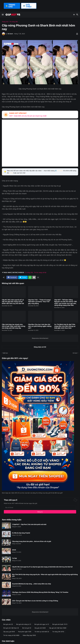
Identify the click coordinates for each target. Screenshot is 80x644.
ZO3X (14, 550)
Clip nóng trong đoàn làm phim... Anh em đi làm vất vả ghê (32, 541)
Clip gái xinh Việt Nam (58, 628)
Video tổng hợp (29, 635)
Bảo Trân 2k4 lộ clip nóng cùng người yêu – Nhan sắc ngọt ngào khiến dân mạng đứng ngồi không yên (45, 575)
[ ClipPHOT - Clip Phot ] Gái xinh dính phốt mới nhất (29, 524)
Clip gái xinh (40, 628)
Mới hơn (5, 353)
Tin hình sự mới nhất (42, 632)
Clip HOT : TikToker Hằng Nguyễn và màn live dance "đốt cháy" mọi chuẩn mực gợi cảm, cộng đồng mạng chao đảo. (66, 303)
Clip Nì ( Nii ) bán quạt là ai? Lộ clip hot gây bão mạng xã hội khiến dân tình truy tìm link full (13, 302)
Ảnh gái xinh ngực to (42, 624)
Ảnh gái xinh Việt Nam (11, 628)
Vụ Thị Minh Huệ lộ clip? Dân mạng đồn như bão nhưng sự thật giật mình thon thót (65, 326)
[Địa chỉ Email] (40, 507)
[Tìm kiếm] (78, 15)
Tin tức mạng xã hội (40, 272)
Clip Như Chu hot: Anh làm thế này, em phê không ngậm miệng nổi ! (40, 326)
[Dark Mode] (74, 15)
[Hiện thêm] (38, 277)
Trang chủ (5, 22)
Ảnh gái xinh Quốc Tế (60, 624)
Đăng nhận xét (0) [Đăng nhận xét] (40, 347)
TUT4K (14, 558)
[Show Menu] (3, 15)
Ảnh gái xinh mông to (24, 624)
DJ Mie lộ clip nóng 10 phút (21, 533)
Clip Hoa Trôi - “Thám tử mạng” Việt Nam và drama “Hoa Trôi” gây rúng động (40, 302)
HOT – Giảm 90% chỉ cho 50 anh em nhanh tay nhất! (28, 116)
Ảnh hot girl (27, 628)
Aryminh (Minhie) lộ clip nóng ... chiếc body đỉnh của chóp (32, 584)
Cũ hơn (75, 353)
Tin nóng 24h (14, 22)
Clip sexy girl (9, 632)
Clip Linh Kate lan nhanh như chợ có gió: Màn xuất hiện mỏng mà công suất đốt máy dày (14, 326)
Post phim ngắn (25, 632)
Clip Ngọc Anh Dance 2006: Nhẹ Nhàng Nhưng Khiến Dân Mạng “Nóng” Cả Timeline (40, 592)
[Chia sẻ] (77, 34)
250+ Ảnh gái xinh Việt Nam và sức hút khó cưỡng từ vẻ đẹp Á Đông (35, 601)
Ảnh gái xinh (8, 624)
